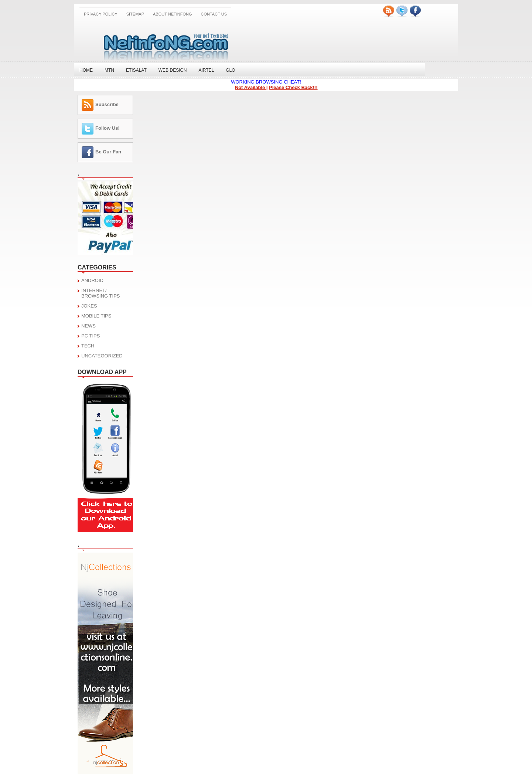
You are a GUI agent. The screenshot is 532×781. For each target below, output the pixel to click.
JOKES (89, 306)
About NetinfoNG (173, 14)
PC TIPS (91, 336)
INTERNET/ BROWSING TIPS (101, 293)
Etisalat (136, 70)
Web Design (173, 70)
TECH (88, 346)
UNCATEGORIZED (102, 356)
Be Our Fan (108, 152)
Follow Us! (108, 128)
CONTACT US (214, 14)
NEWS (88, 326)
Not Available (252, 87)
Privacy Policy (101, 14)
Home (86, 70)
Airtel (206, 70)
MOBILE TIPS (96, 316)
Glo (230, 70)
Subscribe (107, 104)
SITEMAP (135, 14)
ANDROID (92, 280)
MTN (109, 70)
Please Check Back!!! (295, 87)
